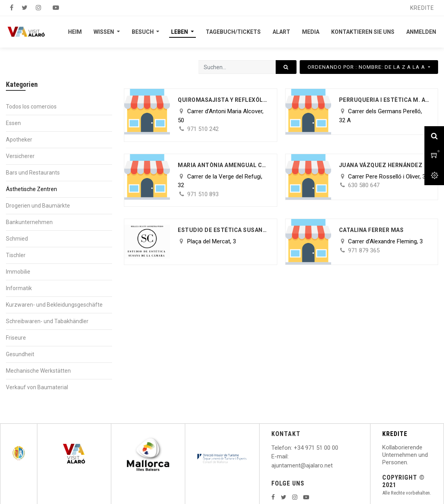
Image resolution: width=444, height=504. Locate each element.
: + (294, 448)
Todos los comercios (31, 107)
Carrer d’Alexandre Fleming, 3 (385, 241)
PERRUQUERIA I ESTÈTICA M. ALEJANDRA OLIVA (384, 100)
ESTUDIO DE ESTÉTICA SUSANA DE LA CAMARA (223, 230)
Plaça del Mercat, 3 (212, 241)
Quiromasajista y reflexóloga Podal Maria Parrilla (223, 100)
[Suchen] (286, 67)
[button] (369, 67)
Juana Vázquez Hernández (381, 165)
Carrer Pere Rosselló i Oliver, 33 (388, 177)
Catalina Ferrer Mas (371, 230)
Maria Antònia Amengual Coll (223, 165)
